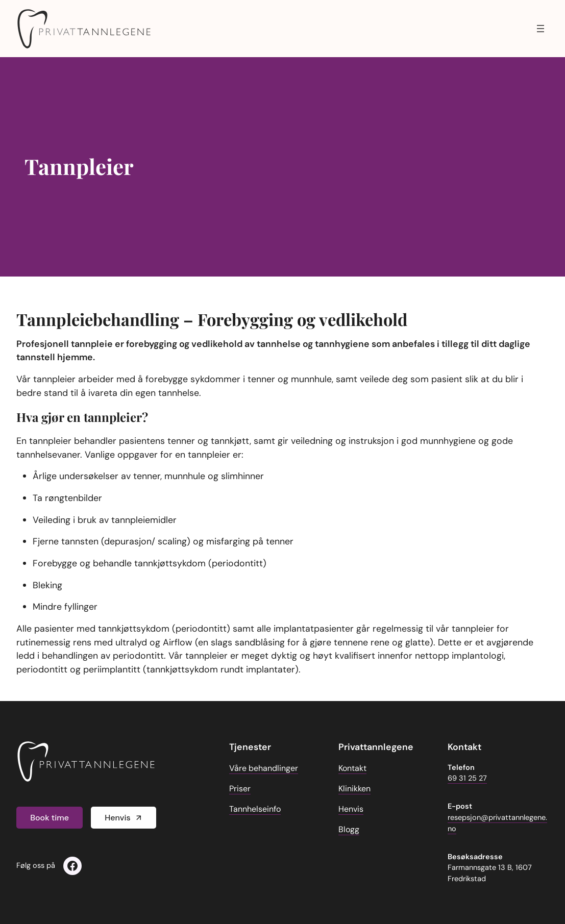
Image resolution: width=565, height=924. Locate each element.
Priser (240, 789)
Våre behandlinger (264, 768)
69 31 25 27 (467, 778)
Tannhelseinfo (255, 809)
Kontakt (352, 768)
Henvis (117, 818)
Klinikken (354, 789)
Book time (50, 818)
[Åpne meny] (541, 29)
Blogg (349, 829)
